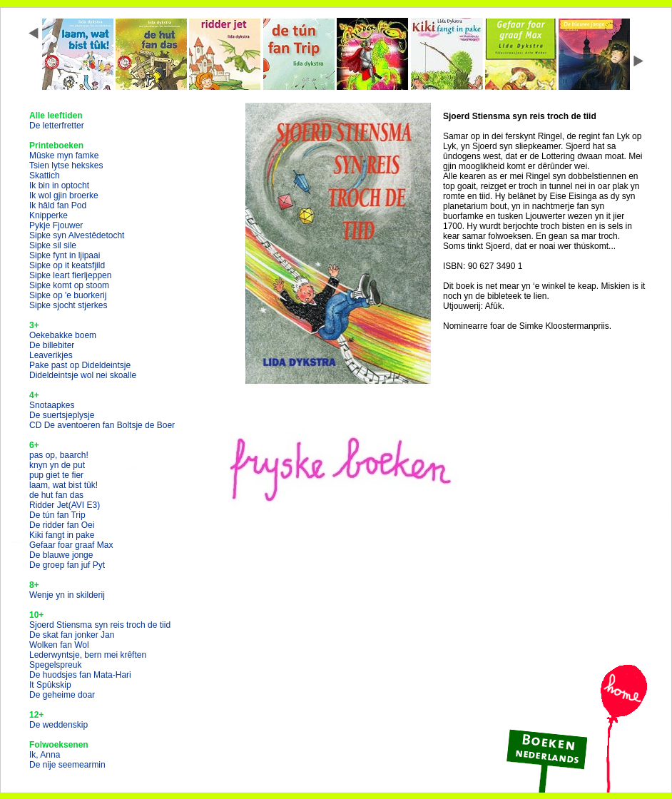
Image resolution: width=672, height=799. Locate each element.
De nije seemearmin (67, 765)
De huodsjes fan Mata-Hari (80, 675)
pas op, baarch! (59, 455)
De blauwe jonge (61, 555)
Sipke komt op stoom (69, 285)
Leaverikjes (51, 355)
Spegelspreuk (55, 665)
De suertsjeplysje (62, 415)
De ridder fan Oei (62, 525)
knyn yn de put (57, 465)
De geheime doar (62, 695)
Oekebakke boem (63, 335)
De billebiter (52, 345)
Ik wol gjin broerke (64, 195)
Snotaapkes (52, 405)
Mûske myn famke (64, 156)
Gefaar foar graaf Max (71, 545)
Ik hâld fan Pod (58, 205)
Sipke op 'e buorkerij (68, 295)
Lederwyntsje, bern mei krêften (88, 655)
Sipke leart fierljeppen (70, 275)
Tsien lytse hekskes (66, 166)
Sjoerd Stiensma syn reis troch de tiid (100, 625)
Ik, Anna (45, 755)
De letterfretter (57, 126)
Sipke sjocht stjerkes (68, 305)
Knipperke (49, 215)
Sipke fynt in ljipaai (65, 255)
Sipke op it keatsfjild (67, 265)
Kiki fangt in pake (62, 535)
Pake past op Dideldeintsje (80, 365)
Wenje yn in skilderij (67, 595)
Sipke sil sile (53, 245)
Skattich (45, 175)
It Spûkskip (50, 685)
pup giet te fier (56, 475)
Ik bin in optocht (59, 185)
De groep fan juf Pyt (67, 565)
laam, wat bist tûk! (63, 485)
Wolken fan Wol (59, 645)
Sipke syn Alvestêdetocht (77, 235)
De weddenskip (58, 725)
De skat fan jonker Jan (72, 635)
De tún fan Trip (57, 515)
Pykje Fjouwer (56, 225)
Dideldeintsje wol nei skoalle (83, 375)
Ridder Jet (65, 505)
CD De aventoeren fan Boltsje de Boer (102, 425)
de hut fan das (56, 495)
